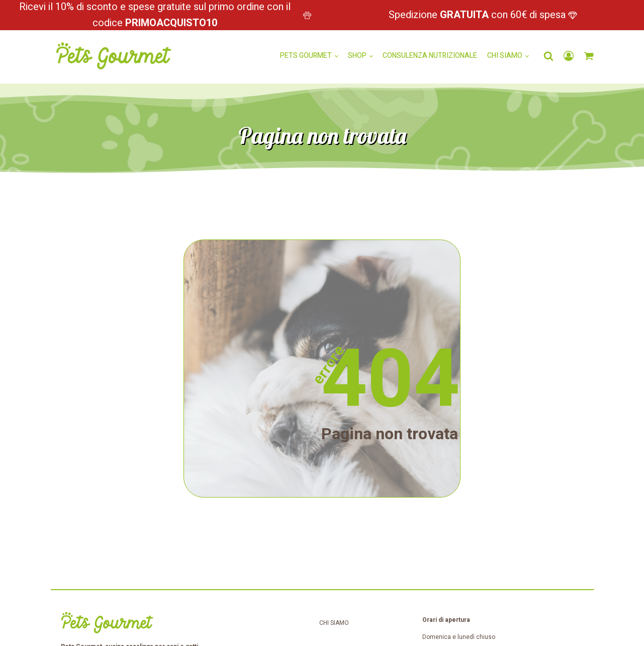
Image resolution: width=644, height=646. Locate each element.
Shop (357, 56)
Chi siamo (505, 56)
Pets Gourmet (306, 56)
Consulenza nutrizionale (430, 56)
